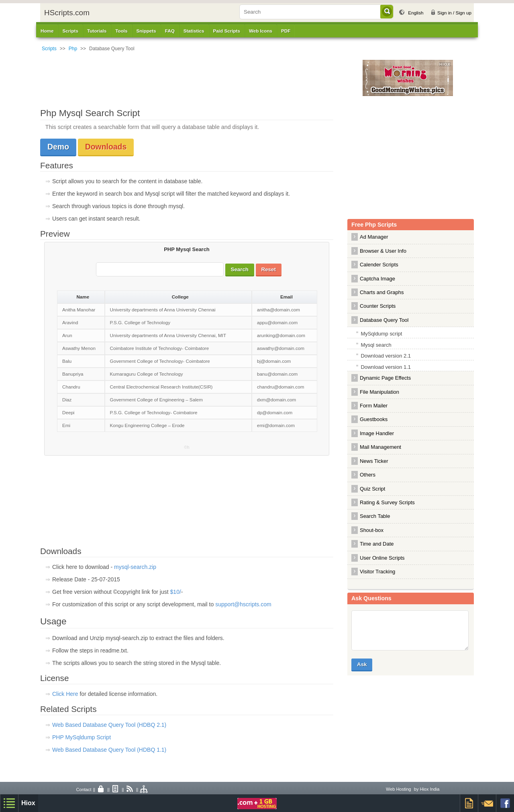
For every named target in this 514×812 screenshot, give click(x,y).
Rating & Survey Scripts (387, 502)
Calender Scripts (379, 265)
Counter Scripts (378, 306)
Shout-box (372, 530)
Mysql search (376, 345)
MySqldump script (381, 334)
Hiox (28, 803)
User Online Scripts (382, 558)
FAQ (170, 31)
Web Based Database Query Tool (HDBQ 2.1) (109, 725)
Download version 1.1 (386, 367)
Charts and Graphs (382, 292)
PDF (286, 31)
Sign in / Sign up (454, 13)
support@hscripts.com (243, 604)
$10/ (176, 592)
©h (187, 447)
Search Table (375, 516)
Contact (84, 790)
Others (368, 475)
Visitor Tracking (377, 572)
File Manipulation (379, 392)
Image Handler (377, 433)
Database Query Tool (384, 320)
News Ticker (374, 461)
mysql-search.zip (135, 567)
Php (73, 49)
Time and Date (377, 544)
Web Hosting (399, 789)
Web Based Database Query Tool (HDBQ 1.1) (109, 750)
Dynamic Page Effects (385, 378)
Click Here (66, 694)
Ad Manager (374, 237)
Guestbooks (374, 419)
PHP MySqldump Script (82, 737)
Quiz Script (372, 489)
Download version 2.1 (386, 356)
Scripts (49, 49)
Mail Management (380, 447)
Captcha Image (377, 279)
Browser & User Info (383, 251)
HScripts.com (67, 13)
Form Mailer (374, 406)
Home (47, 31)
